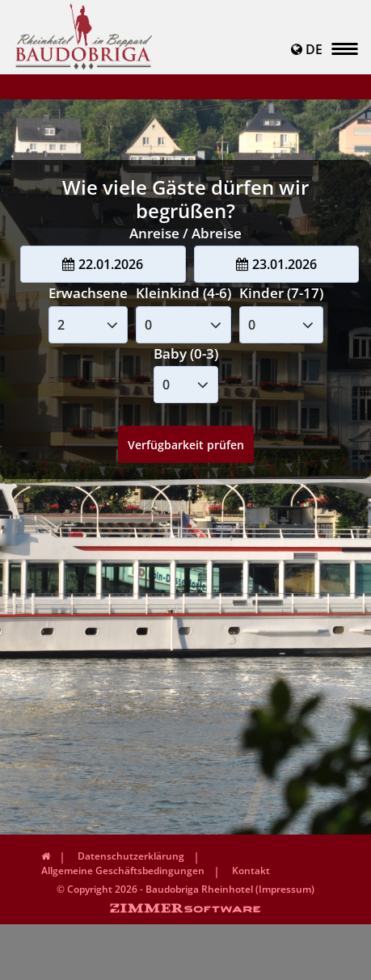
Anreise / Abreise (185, 233)
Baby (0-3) (186, 353)
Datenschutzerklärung (131, 856)
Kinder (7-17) (281, 293)
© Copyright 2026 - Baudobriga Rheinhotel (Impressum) (185, 889)
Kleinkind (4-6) (183, 293)
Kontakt (251, 871)
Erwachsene (88, 293)
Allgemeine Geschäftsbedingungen (123, 871)
